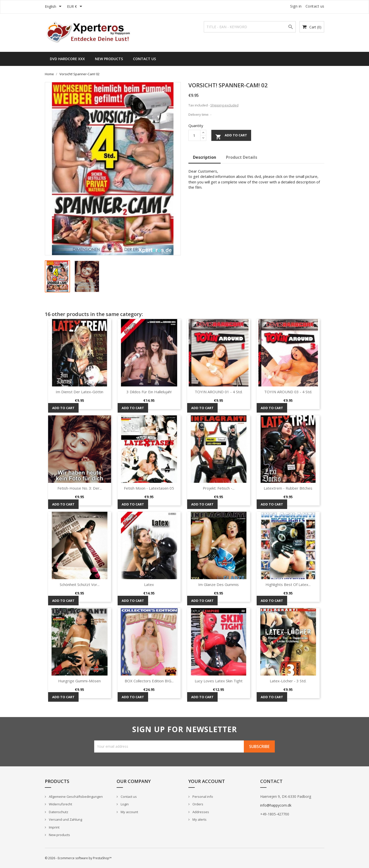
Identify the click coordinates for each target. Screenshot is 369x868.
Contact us (315, 6)
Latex (149, 584)
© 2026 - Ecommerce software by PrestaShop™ (78, 858)
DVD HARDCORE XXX (67, 59)
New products (59, 835)
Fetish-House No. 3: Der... (80, 488)
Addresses (200, 812)
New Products (109, 59)
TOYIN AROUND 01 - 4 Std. (219, 392)
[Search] (250, 27)
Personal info (202, 797)
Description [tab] (205, 157)
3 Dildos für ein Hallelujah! (149, 392)
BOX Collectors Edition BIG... (149, 681)
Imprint (54, 827)
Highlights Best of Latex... (288, 584)
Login (124, 804)
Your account (207, 781)
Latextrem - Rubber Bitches (288, 488)
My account (129, 812)
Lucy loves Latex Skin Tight (219, 681)
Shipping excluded (224, 105)
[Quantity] (194, 135)
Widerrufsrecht (60, 804)
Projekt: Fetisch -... (219, 488)
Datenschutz (58, 812)
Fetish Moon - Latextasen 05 (149, 488)
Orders (197, 804)
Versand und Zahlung (65, 819)
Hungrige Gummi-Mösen (79, 681)
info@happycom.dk (276, 805)
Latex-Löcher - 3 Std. (288, 681)
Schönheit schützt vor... (80, 584)
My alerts (199, 819)
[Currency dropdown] (75, 7)
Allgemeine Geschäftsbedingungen (75, 797)
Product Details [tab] (242, 157)
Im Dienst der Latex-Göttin (79, 392)
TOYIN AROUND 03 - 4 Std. (288, 392)
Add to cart (231, 136)
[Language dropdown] (54, 7)
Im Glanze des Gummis (219, 584)
